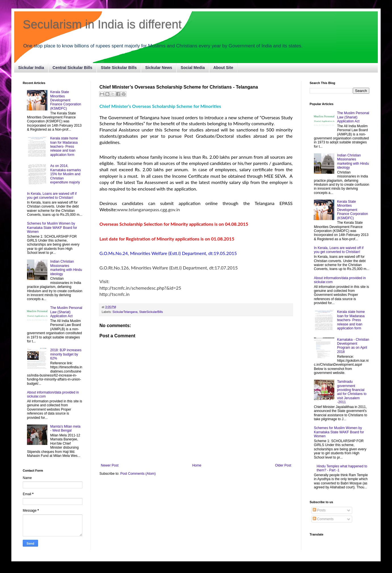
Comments (323, 519)
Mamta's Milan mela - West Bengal (65, 428)
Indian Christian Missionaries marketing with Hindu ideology (66, 268)
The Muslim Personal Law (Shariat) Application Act (66, 312)
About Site (223, 68)
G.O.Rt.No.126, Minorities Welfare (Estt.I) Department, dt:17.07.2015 (169, 268)
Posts (319, 510)
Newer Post (110, 465)
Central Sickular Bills (72, 68)
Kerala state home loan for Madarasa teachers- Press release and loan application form (64, 147)
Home (197, 465)
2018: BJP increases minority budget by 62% (66, 354)
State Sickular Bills (119, 68)
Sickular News (159, 68)
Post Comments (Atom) (138, 474)
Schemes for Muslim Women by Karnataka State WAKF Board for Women (52, 228)
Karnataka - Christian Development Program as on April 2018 (353, 346)
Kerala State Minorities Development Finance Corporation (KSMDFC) (66, 100)
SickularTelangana (125, 312)
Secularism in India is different (102, 24)
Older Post (283, 465)
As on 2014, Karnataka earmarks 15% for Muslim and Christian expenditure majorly (66, 174)
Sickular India (31, 68)
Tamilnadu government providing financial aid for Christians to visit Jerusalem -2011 (352, 392)
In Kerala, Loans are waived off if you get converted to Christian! (52, 196)
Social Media (193, 68)
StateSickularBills (151, 312)
